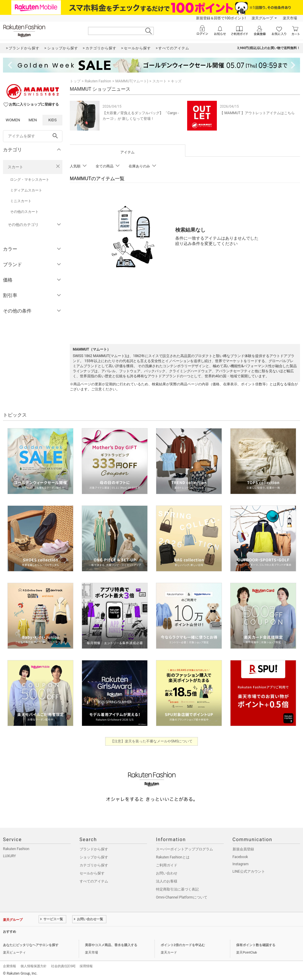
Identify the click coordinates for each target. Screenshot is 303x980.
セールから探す (92, 873)
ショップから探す (94, 857)
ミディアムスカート (26, 190)
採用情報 (86, 966)
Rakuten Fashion (98, 81)
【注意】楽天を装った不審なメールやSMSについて (152, 741)
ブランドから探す (94, 849)
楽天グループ (262, 18)
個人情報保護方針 (34, 966)
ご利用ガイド (167, 865)
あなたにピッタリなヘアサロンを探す (31, 945)
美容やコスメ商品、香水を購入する (111, 945)
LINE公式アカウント (249, 871)
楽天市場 (290, 18)
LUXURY (10, 856)
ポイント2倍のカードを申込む (183, 945)
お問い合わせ (167, 873)
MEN (33, 120)
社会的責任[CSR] (63, 966)
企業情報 (10, 966)
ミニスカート (21, 201)
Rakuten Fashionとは (173, 857)
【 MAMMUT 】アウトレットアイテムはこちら (257, 113)
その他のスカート (24, 212)
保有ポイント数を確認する (256, 945)
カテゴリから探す (94, 865)
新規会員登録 (243, 849)
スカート (15, 167)
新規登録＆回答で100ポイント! (221, 18)
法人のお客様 (167, 881)
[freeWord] (33, 136)
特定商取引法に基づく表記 (177, 889)
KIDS (53, 120)
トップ (75, 81)
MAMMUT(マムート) (132, 81)
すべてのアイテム (94, 881)
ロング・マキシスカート (30, 180)
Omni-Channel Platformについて (182, 897)
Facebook (240, 857)
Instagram (241, 864)
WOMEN (13, 120)
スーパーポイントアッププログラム (184, 849)
